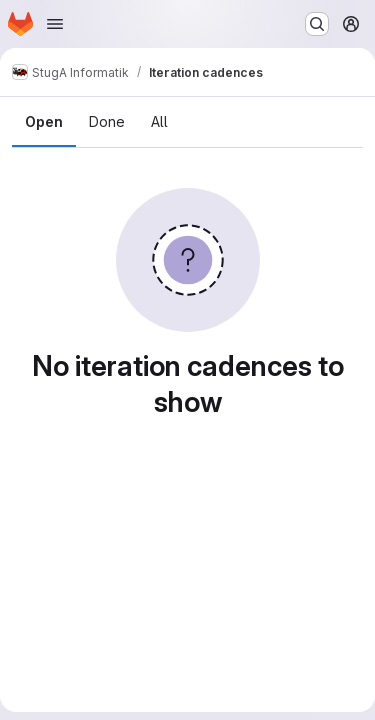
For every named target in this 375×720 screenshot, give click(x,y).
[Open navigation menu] (55, 24)
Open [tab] (44, 121)
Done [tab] (107, 121)
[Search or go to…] (317, 24)
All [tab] (159, 121)
